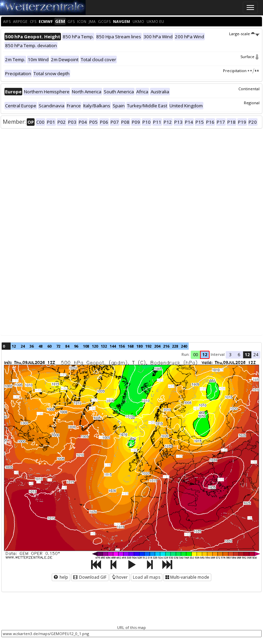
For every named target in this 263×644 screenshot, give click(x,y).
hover (120, 577)
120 (95, 346)
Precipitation (241, 71)
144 (113, 346)
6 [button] (239, 355)
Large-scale (244, 34)
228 (175, 346)
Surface (250, 57)
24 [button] (256, 355)
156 (122, 346)
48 (40, 346)
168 (130, 346)
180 (139, 346)
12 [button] (205, 355)
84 (67, 346)
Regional (252, 103)
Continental (249, 89)
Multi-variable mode (187, 577)
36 (32, 346)
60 (49, 346)
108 (86, 346)
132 (104, 346)
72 (58, 346)
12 (14, 346)
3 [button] (230, 355)
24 (23, 346)
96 (76, 346)
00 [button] (196, 355)
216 (166, 346)
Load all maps (147, 577)
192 (148, 346)
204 (157, 346)
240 (184, 346)
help (61, 577)
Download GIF (90, 577)
